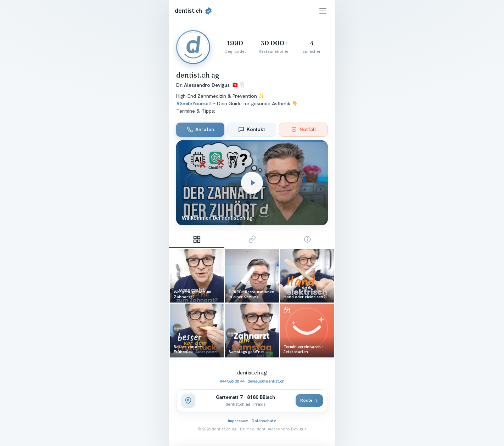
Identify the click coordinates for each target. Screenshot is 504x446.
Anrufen (200, 129)
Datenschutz (264, 421)
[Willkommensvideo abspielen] (252, 183)
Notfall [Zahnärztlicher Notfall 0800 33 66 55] (303, 129)
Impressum (238, 421)
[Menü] (323, 11)
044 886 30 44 (232, 381)
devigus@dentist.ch (266, 381)
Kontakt (252, 129)
